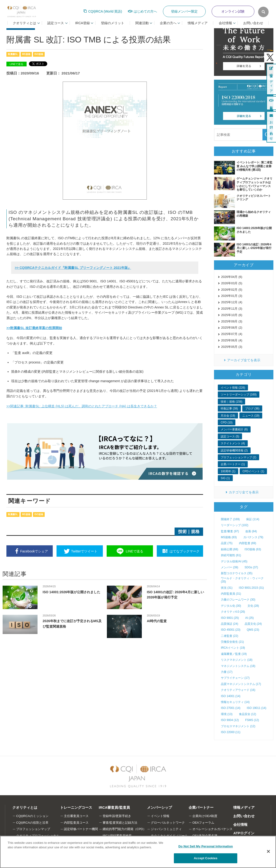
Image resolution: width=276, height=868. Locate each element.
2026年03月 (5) (232, 283)
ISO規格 (39, 54)
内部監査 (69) (248, 543)
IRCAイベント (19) (233, 648)
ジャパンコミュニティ (166, 829)
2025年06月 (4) (232, 340)
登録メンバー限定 (184, 11)
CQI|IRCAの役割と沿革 (32, 823)
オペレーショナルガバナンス (212, 829)
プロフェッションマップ (33, 829)
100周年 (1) (228, 471)
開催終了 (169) (230, 519)
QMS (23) (253, 630)
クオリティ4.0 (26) (233, 612)
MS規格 (26, 54)
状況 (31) (227, 588)
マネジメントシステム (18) (238, 666)
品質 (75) (227, 543)
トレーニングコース (76, 807)
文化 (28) (253, 606)
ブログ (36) (252, 409)
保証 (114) (253, 519)
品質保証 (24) (230, 624)
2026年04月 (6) (232, 277)
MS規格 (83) (229, 537)
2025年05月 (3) (232, 347)
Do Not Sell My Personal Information (206, 846)
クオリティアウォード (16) (238, 690)
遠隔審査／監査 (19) (234, 654)
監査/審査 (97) (230, 531)
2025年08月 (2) (232, 328)
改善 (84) (251, 531)
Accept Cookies (206, 858)
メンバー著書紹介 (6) (234, 429)
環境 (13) (227, 714)
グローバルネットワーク (168, 823)
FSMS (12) (252, 720)
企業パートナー (201, 807)
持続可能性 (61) (231, 555)
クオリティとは (25, 807)
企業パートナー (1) (233, 464)
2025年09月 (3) (232, 321)
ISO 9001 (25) (230, 618)
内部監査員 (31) (231, 594)
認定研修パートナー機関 (81, 829)
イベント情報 (160, 816)
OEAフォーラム (203, 823)
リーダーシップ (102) (235, 525)
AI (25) (249, 618)
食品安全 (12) (248, 714)
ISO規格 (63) (253, 549)
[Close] (268, 851)
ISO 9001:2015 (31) (251, 588)
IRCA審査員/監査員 (114, 807)
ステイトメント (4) (233, 443)
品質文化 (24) (253, 624)
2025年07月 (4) (232, 334)
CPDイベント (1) (253, 471)
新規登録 (271, 103)
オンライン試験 (233, 11)
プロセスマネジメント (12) (238, 726)
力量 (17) (227, 672)
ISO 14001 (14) (231, 696)
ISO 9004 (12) (230, 720)
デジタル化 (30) (231, 606)
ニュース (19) (251, 416)
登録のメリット (113, 23)
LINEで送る (17, 64)
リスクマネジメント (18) (237, 660)
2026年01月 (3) (232, 296)
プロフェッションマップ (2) (238, 457)
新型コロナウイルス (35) (237, 573)
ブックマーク (185, 551)
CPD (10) (227, 423)
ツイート (84, 551)
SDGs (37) (251, 567)
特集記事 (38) (229, 409)
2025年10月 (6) (232, 315)
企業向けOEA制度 (205, 816)
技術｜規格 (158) (231, 402)
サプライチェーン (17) (235, 678)
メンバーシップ (159, 807)
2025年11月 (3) (232, 309)
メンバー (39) (230, 567)
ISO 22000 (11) (231, 732)
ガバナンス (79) (253, 537)
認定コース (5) (230, 436)
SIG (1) (225, 478)
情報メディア (198, 23)
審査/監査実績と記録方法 (120, 823)
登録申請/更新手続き (117, 816)
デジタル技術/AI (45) (234, 561)
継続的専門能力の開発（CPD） (124, 829)
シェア (34, 551)
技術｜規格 (189, 532)
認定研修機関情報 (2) (234, 450)
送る (134, 551)
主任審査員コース (76, 816)
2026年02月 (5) (232, 290)
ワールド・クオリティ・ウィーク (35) (242, 580)
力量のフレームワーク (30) (238, 600)
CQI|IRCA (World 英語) (105, 11)
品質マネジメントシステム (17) (241, 684)
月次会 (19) (228, 416)
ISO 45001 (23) (231, 630)
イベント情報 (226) (233, 388)
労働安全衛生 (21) (232, 642)
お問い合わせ (253, 23)
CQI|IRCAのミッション (32, 816)
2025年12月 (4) (232, 302)
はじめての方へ (145, 11)
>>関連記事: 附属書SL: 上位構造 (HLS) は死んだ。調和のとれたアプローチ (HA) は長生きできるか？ (82, 406)
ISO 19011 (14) (257, 708)
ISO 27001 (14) (231, 708)
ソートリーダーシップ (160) (239, 395)
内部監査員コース (76, 823)
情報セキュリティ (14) (235, 702)
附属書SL (13, 54)
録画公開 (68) (230, 549)
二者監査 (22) (230, 636)
